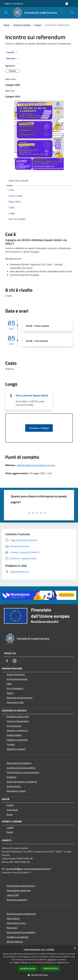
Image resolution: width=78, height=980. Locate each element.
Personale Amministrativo (20, 698)
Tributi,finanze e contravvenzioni (23, 772)
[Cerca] (72, 13)
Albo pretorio (13, 918)
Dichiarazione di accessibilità (21, 932)
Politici (10, 693)
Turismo (11, 744)
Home (6, 25)
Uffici (9, 684)
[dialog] (39, 963)
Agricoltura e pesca (16, 791)
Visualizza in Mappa (39, 428)
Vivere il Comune (22, 25)
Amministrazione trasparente (21, 914)
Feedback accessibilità (18, 937)
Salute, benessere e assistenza (22, 782)
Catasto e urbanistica (17, 740)
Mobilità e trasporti (16, 749)
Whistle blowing (15, 942)
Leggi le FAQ (13, 895)
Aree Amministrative (17, 679)
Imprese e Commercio (17, 730)
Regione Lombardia (14, 3)
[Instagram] (15, 661)
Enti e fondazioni (15, 688)
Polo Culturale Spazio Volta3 (32, 395)
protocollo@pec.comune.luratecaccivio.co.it (29, 869)
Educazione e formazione (19, 763)
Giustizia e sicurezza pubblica (21, 768)
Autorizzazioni (14, 786)
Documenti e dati (15, 702)
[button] (39, 975)
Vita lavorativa (14, 726)
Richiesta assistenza (17, 900)
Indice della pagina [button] (19, 181)
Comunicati (12, 810)
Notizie (10, 805)
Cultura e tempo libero (18, 721)
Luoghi (10, 827)
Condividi (12, 53)
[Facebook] (7, 661)
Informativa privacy (16, 923)
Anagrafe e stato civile (18, 716)
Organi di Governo (16, 674)
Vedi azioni (13, 59)
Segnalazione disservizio (19, 890)
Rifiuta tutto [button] (51, 968)
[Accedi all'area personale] (67, 4)
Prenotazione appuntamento (21, 886)
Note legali (12, 928)
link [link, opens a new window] (67, 963)
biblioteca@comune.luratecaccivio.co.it (36, 465)
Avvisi (10, 814)
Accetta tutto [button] (28, 969)
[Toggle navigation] (6, 12)
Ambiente (11, 777)
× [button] (75, 948)
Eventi (38, 25)
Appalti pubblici (14, 735)
